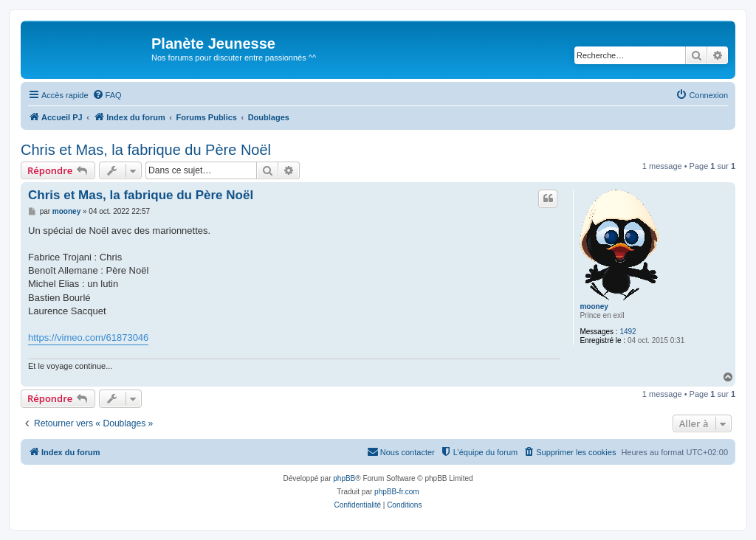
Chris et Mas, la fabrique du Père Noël (146, 150)
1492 (628, 332)
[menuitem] (107, 95)
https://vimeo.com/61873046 (88, 337)
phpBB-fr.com (397, 492)
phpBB (344, 478)
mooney (594, 307)
